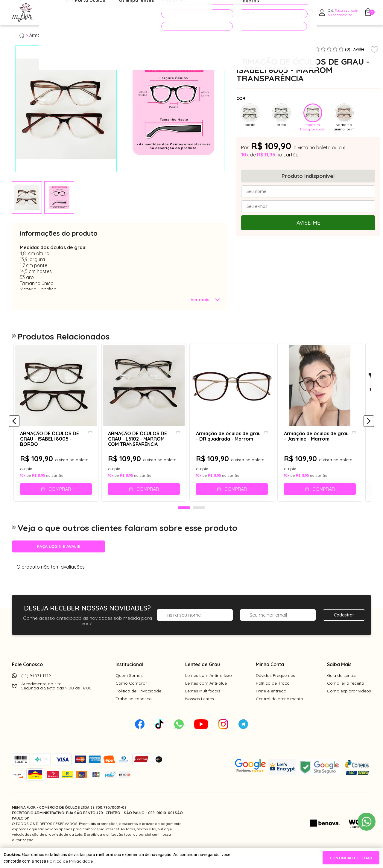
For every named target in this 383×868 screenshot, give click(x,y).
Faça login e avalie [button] (59, 560)
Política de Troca (273, 697)
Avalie (359, 49)
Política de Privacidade (138, 704)
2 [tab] (199, 521)
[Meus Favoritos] (310, 13)
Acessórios (145, 13)
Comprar (61, 497)
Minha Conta (270, 678)
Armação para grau (49, 35)
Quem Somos (129, 689)
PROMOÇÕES (186, 13)
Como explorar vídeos (349, 704)
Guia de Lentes (342, 689)
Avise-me (308, 223)
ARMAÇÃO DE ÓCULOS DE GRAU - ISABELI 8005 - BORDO (49, 446)
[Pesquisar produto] (295, 13)
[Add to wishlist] (374, 50)
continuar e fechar (351, 858)
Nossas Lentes (200, 712)
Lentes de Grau (203, 678)
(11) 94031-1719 (36, 689)
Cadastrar (344, 628)
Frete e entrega (271, 704)
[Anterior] (14, 428)
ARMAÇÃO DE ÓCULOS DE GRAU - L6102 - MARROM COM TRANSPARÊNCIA (139, 446)
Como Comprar (131, 697)
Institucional (129, 678)
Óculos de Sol (106, 13)
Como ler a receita (346, 697)
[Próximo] (369, 428)
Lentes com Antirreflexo (209, 689)
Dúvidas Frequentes (275, 689)
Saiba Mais (339, 678)
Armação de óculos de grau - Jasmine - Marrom (321, 444)
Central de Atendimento (279, 712)
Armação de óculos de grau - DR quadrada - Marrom (231, 444)
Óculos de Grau (62, 13)
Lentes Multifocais (203, 704)
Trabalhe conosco (134, 712)
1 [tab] (184, 521)
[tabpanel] (27, 197)
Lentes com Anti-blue (206, 697)
